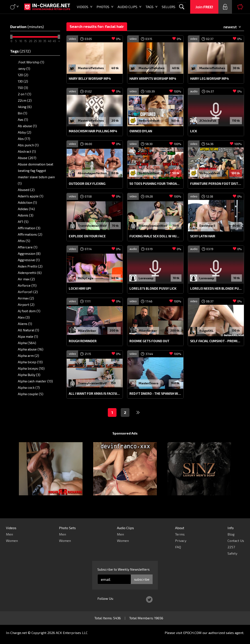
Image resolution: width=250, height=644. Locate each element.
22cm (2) (25, 100)
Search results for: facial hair (97, 26)
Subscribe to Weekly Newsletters (124, 569)
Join (204, 7)
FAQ (178, 547)
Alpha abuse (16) (31, 349)
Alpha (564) (27, 343)
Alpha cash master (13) (35, 381)
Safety (232, 553)
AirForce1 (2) (28, 292)
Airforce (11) (27, 285)
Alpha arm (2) (28, 355)
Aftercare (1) (28, 247)
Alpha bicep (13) (30, 362)
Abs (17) (24, 139)
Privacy (181, 541)
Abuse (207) (27, 158)
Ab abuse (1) (27, 126)
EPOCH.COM (192, 633)
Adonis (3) (26, 215)
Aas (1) (23, 119)
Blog (231, 534)
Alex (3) (24, 317)
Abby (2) (25, 132)
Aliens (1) (25, 324)
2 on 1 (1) (25, 94)
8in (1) (22, 113)
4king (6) (25, 107)
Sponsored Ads (125, 441)
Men (9, 534)
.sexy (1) (24, 68)
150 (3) (23, 88)
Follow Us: (105, 598)
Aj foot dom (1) (29, 311)
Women (12, 541)
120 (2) (23, 75)
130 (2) (23, 81)
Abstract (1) (27, 151)
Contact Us (236, 541)
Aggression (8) (29, 253)
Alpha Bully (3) (29, 375)
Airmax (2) (26, 298)
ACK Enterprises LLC (72, 633)
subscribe (142, 579)
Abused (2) (26, 190)
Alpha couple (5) (31, 394)
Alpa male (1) (28, 336)
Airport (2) (26, 304)
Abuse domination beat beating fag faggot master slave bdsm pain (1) (36, 174)
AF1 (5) (23, 222)
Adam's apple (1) (31, 196)
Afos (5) (24, 241)
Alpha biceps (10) (31, 368)
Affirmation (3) (29, 228)
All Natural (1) (28, 330)
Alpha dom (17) (29, 400)
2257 (231, 547)
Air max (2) (26, 279)
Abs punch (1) (28, 145)
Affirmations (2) (30, 234)
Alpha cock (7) (29, 387)
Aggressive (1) (29, 260)
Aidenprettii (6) (30, 273)
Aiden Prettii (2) (30, 266)
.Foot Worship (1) (31, 62)
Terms (180, 534)
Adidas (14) (26, 209)
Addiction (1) (27, 202)
